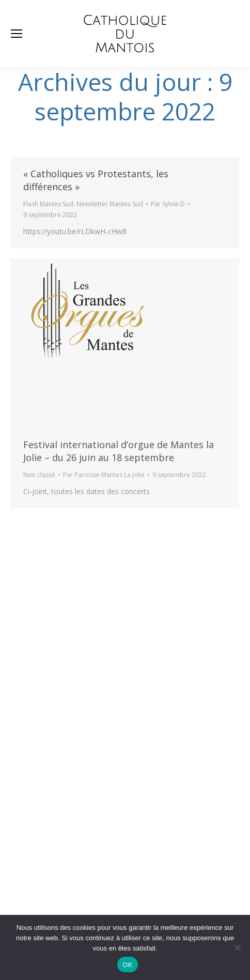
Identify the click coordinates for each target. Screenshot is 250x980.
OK (127, 965)
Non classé (39, 475)
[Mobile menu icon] (17, 34)
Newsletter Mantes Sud (110, 204)
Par (168, 204)
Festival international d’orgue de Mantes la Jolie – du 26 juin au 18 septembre (119, 451)
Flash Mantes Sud (48, 204)
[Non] (237, 947)
